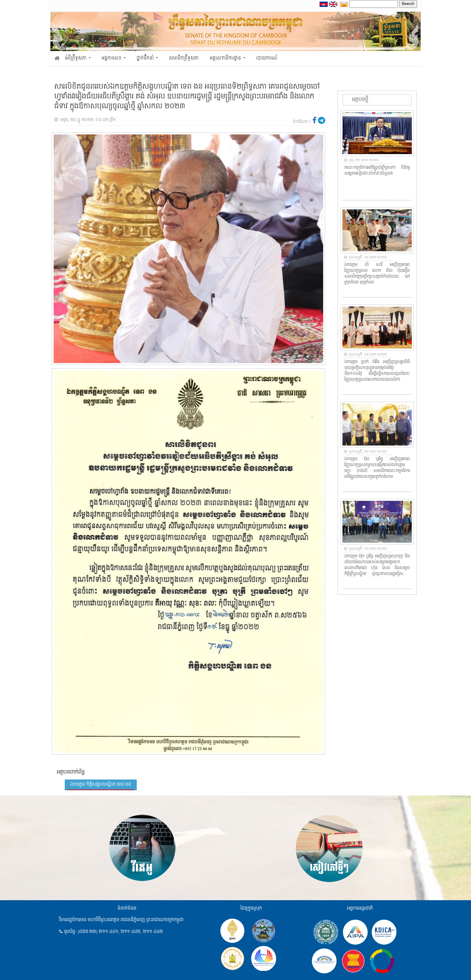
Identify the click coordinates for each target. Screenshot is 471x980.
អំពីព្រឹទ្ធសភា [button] (76, 58)
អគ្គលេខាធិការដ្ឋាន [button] (226, 58)
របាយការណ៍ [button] (267, 58)
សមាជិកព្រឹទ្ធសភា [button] (184, 58)
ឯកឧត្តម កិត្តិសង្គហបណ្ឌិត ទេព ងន (101, 784)
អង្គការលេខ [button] (112, 58)
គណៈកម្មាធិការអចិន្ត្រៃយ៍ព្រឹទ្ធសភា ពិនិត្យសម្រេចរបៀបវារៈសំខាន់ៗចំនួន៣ (377, 171)
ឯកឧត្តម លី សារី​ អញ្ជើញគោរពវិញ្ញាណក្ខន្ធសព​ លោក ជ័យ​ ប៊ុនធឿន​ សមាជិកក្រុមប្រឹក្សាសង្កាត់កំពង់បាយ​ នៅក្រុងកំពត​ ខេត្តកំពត (377, 274)
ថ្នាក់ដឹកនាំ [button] (146, 58)
